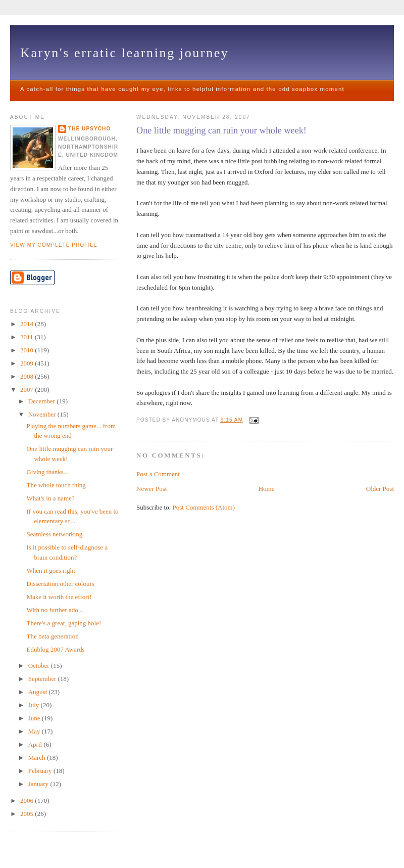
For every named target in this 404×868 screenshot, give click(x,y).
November (43, 414)
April (36, 744)
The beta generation (52, 636)
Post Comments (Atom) (204, 507)
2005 (28, 814)
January (39, 784)
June (35, 718)
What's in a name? (50, 498)
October (40, 666)
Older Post (380, 489)
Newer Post (151, 489)
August (39, 692)
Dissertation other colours (60, 584)
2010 (28, 350)
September (43, 679)
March (38, 758)
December (43, 401)
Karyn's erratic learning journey (124, 53)
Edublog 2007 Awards (55, 649)
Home (267, 489)
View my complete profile (54, 245)
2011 (28, 337)
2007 (28, 390)
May (35, 731)
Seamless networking (54, 534)
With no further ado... (55, 610)
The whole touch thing (56, 485)
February (41, 771)
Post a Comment (158, 474)
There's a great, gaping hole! (64, 623)
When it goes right (50, 570)
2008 (28, 376)
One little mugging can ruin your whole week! (221, 130)
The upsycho (89, 129)
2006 (28, 801)
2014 (28, 324)
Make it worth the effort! (59, 597)
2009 (28, 363)
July (35, 705)
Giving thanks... (47, 472)
